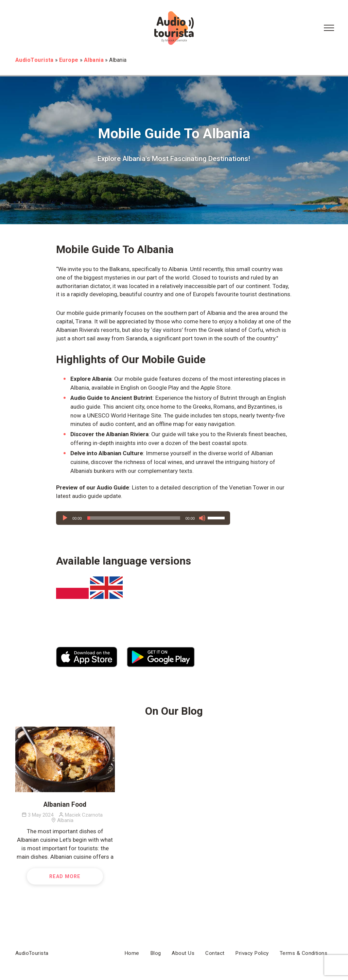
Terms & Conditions (303, 953)
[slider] (134, 518)
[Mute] (202, 518)
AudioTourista (32, 953)
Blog (156, 953)
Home (132, 953)
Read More (65, 876)
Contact (215, 953)
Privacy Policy (252, 953)
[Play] (65, 518)
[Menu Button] (329, 28)
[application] (143, 518)
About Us (183, 953)
